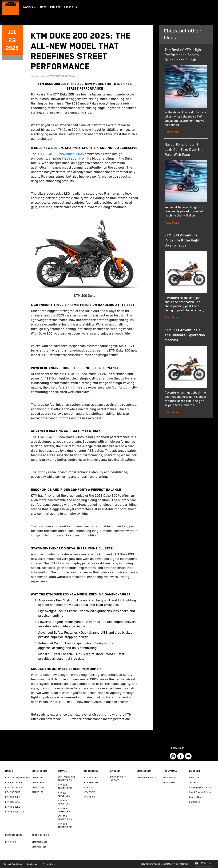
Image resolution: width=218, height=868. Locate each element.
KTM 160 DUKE (13, 807)
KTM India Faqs (39, 847)
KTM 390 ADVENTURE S (65, 818)
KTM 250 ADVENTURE (64, 794)
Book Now (194, 778)
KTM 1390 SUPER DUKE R (18, 778)
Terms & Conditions (13, 864)
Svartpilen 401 (170, 778)
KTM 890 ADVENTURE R (65, 787)
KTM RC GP (37, 778)
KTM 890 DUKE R (14, 783)
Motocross (91, 771)
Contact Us (195, 802)
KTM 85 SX (89, 788)
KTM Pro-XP (11, 842)
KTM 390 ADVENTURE (64, 802)
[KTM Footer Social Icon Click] (173, 756)
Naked (9, 771)
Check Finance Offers (200, 792)
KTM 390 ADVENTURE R (65, 826)
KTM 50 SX (89, 797)
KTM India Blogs (39, 842)
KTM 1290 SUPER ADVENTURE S (66, 779)
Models (30, 7)
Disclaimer (32, 864)
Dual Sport (144, 771)
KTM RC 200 (38, 788)
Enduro (115, 771)
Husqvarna (170, 771)
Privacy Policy (49, 864)
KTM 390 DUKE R (14, 788)
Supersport (39, 771)
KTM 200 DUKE (13, 802)
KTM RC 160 (37, 792)
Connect (195, 771)
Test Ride (194, 783)
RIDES (43, 7)
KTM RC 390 (38, 783)
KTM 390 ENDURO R (146, 778)
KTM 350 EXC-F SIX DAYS (118, 779)
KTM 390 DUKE (13, 792)
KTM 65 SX (89, 792)
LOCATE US (70, 7)
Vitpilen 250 (169, 783)
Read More (172, 132)
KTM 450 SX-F (91, 778)
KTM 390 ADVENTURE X (65, 810)
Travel (62, 771)
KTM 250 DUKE (13, 797)
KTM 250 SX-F (91, 783)
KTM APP (55, 7)
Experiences (13, 835)
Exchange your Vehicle (200, 788)
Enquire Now (195, 797)
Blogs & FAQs (40, 835)
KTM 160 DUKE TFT (15, 812)
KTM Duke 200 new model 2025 (61, 154)
